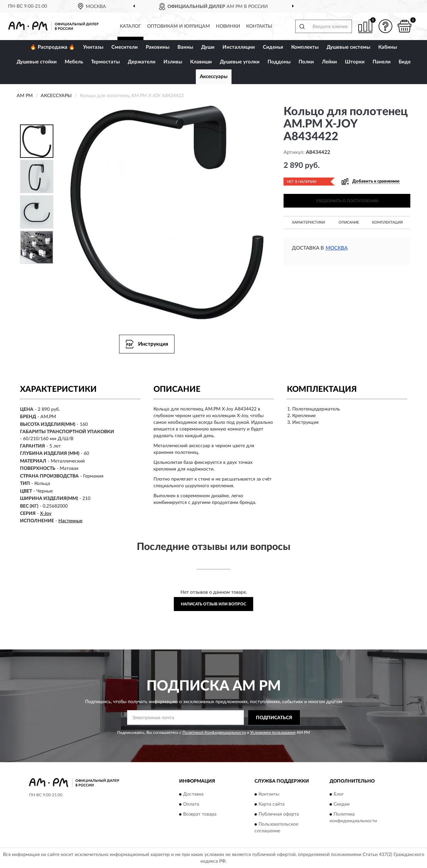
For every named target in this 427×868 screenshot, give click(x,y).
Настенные (70, 521)
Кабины (388, 47)
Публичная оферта (279, 814)
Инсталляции (239, 47)
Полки (306, 62)
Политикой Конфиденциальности (214, 733)
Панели (382, 62)
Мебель (74, 62)
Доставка (193, 794)
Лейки (329, 62)
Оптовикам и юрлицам (178, 26)
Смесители (125, 47)
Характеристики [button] (308, 222)
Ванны (185, 47)
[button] (385, 26)
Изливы (173, 62)
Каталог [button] (130, 26)
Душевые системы (348, 47)
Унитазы (93, 47)
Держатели (142, 62)
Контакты (259, 26)
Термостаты (105, 62)
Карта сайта (272, 804)
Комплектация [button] (387, 222)
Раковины (158, 47)
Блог (339, 794)
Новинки (228, 26)
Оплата (191, 804)
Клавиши (201, 62)
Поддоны (279, 62)
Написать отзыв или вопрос (213, 604)
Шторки (355, 62)
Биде (405, 62)
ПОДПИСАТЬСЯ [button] (274, 718)
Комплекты (305, 47)
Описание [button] (349, 222)
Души (208, 47)
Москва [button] (337, 248)
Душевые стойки (37, 62)
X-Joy (46, 514)
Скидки (342, 804)
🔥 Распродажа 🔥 (53, 47)
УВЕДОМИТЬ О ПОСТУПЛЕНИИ (347, 201)
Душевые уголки (240, 62)
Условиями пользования (273, 733)
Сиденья (273, 47)
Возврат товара (200, 814)
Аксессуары (214, 77)
